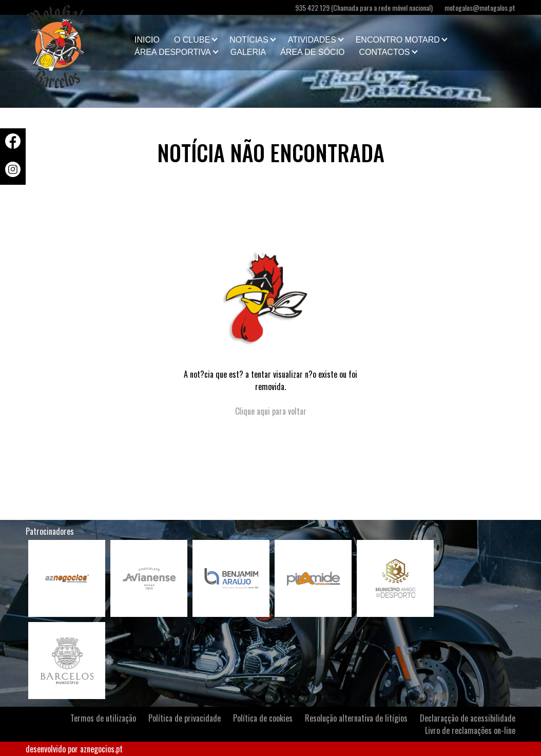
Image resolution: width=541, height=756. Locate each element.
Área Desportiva (173, 52)
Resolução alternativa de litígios (356, 718)
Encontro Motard (398, 40)
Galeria (248, 52)
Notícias (249, 40)
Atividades (312, 40)
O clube (192, 40)
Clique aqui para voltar (271, 411)
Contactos (385, 52)
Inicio (147, 40)
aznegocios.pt (101, 749)
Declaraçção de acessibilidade (468, 718)
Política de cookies (263, 718)
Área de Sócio (312, 52)
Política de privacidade (185, 718)
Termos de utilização (103, 718)
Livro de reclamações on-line (470, 730)
